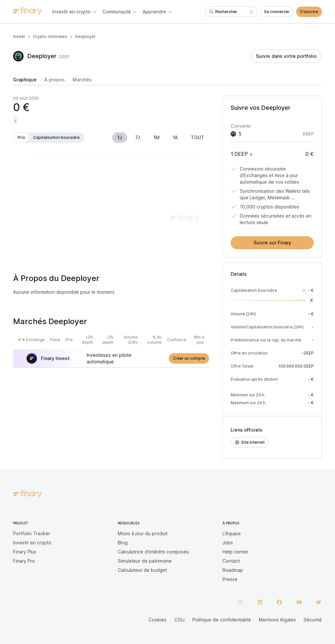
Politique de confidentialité (222, 620)
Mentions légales (277, 620)
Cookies (158, 620)
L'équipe (232, 533)
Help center (235, 552)
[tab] (25, 81)
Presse (230, 579)
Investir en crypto (32, 543)
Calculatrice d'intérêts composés (153, 552)
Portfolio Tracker (32, 533)
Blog (123, 543)
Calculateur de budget (142, 570)
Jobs (228, 543)
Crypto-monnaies (50, 36)
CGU (179, 620)
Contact (231, 561)
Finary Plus (25, 552)
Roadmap (233, 570)
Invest (19, 36)
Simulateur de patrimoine (145, 561)
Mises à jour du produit (143, 533)
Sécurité (313, 620)
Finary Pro (24, 561)
